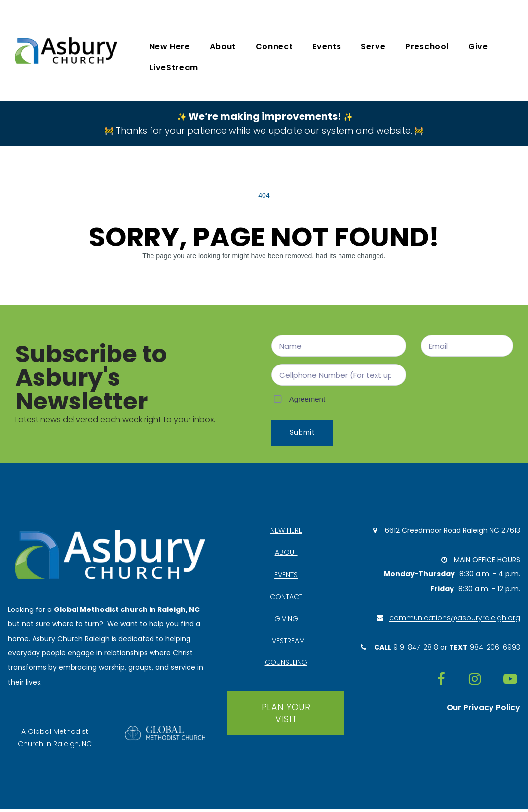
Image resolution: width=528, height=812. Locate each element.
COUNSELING (286, 665)
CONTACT (286, 598)
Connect (274, 47)
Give (478, 47)
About (223, 47)
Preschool (427, 47)
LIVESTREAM (286, 643)
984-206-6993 (495, 650)
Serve (373, 47)
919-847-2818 (416, 650)
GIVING (286, 620)
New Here (170, 47)
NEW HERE (286, 531)
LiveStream (174, 67)
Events (327, 47)
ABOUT (286, 554)
